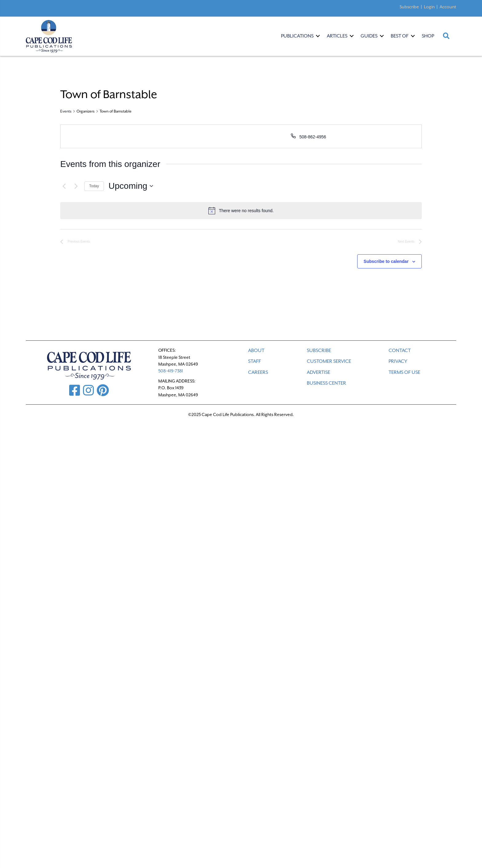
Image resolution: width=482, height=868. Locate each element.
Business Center (326, 383)
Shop (428, 36)
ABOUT (256, 351)
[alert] (241, 211)
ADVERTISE (318, 372)
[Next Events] (76, 186)
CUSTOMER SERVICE (329, 361)
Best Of (400, 36)
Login (429, 7)
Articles (337, 36)
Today (94, 186)
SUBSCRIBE (319, 351)
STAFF (255, 361)
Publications (297, 36)
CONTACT (400, 351)
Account (448, 7)
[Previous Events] (64, 186)
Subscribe (409, 7)
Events (66, 111)
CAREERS (258, 372)
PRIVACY (398, 361)
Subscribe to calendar (386, 261)
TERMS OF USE (404, 372)
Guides (369, 36)
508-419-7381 (171, 371)
